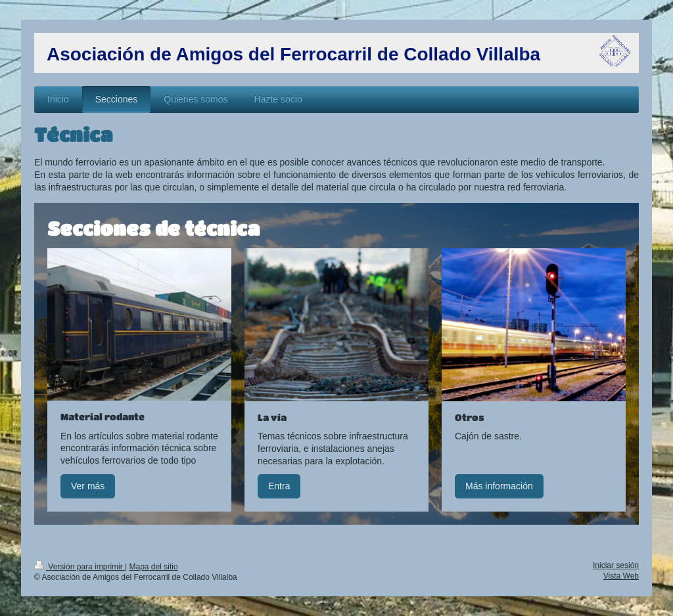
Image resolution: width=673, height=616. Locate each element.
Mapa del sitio (154, 567)
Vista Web (621, 576)
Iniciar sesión (616, 565)
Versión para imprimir (80, 567)
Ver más (88, 486)
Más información (499, 486)
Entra (279, 486)
